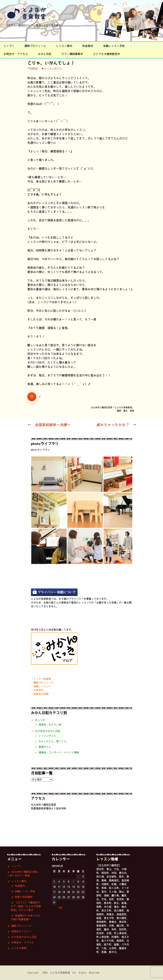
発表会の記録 (41, 694)
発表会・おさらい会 (50, 725)
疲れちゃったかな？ (116, 425)
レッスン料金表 (42, 679)
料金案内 (88, 46)
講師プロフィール (35, 46)
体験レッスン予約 (114, 46)
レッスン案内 (64, 46)
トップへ (9, 46)
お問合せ (38, 690)
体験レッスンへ (42, 686)
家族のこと (45, 747)
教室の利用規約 (24, 897)
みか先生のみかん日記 (48, 731)
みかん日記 (45, 54)
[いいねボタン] (32, 397)
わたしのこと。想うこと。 (54, 741)
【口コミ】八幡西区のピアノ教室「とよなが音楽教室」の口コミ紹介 (26, 906)
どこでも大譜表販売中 (107, 54)
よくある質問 (19, 948)
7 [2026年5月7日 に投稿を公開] (73, 882)
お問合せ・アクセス (16, 54)
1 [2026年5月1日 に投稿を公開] (78, 876)
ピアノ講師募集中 (72, 54)
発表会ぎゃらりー (21, 931)
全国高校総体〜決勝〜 (49, 425)
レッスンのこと (53, 69)
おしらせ (40, 720)
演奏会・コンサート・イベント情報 (59, 752)
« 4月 (59, 908)
